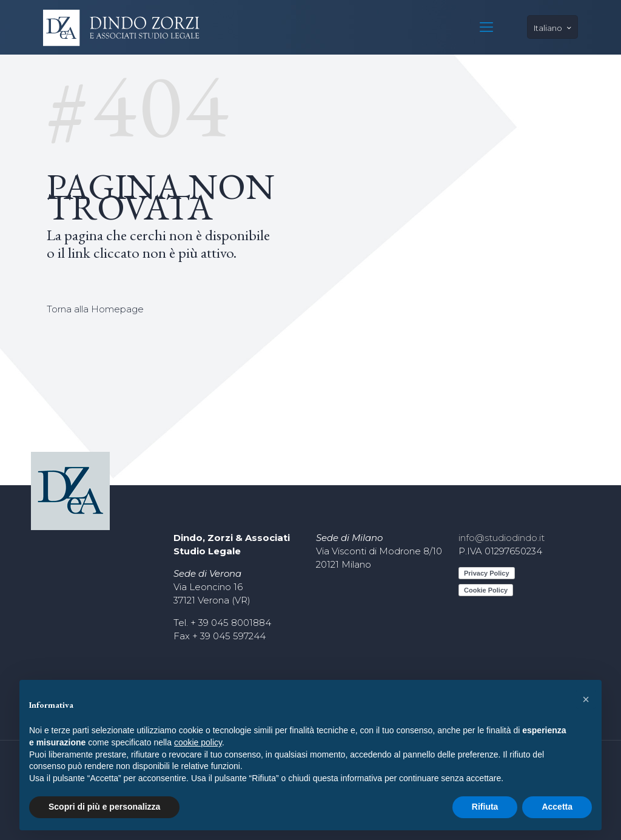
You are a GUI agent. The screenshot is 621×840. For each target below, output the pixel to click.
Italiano (554, 28)
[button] (586, 699)
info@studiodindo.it (502, 538)
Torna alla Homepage (95, 309)
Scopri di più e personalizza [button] (104, 807)
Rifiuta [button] (485, 807)
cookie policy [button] (198, 742)
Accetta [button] (557, 807)
